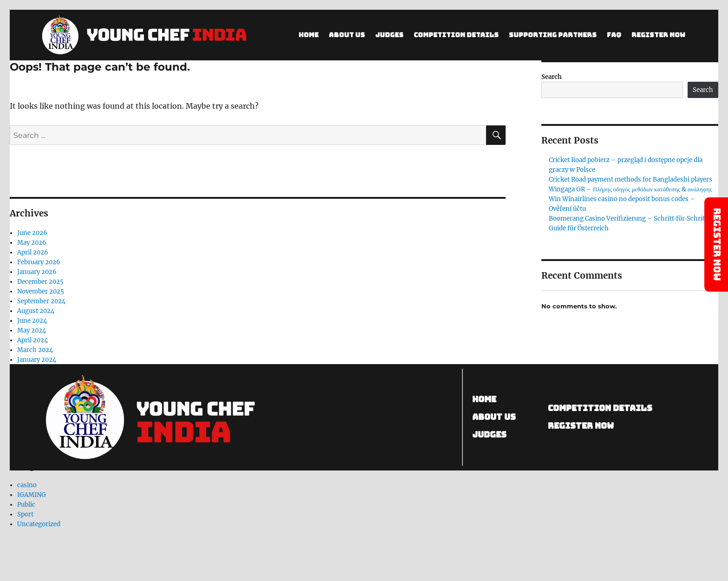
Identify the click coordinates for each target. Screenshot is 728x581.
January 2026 (37, 272)
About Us (347, 35)
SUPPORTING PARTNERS (553, 35)
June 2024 (32, 321)
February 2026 (39, 262)
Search (552, 77)
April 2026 (33, 252)
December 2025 (40, 282)
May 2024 (32, 330)
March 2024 (35, 350)
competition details (600, 408)
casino (27, 485)
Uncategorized (39, 524)
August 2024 (36, 311)
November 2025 (41, 291)
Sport (25, 514)
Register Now (658, 35)
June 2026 (32, 233)
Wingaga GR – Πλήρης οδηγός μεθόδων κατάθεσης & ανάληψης (630, 189)
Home (309, 35)
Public (26, 505)
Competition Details (456, 35)
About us (494, 417)
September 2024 (41, 301)
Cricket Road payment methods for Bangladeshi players (630, 180)
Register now (581, 426)
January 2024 (37, 360)
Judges (389, 35)
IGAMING (32, 495)
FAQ (614, 35)
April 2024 (32, 340)
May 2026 (32, 243)
